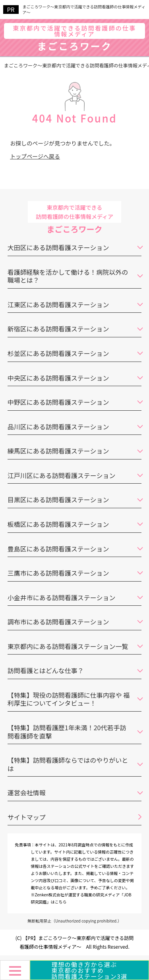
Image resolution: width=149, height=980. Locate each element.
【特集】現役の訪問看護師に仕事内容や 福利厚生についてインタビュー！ (69, 699)
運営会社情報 (27, 792)
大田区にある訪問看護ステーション (58, 247)
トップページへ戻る (35, 156)
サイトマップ (27, 817)
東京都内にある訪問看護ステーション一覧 (68, 646)
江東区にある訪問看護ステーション (58, 304)
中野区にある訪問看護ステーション (58, 402)
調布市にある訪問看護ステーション (58, 622)
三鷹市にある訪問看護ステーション (58, 573)
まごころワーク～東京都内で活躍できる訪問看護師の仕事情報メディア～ (84, 10)
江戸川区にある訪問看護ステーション (62, 475)
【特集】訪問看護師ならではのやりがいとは (68, 764)
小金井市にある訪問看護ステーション (62, 597)
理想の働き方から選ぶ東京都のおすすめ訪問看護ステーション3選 (89, 970)
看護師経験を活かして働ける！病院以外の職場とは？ (68, 276)
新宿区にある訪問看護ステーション (58, 329)
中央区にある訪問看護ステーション (58, 378)
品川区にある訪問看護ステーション (58, 427)
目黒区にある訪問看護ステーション (58, 500)
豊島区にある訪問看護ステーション (58, 549)
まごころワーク (74, 39)
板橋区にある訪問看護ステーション (58, 524)
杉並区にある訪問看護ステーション (58, 353)
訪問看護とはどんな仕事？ (46, 670)
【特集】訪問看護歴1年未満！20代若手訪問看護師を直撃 (67, 732)
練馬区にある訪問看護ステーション (58, 451)
